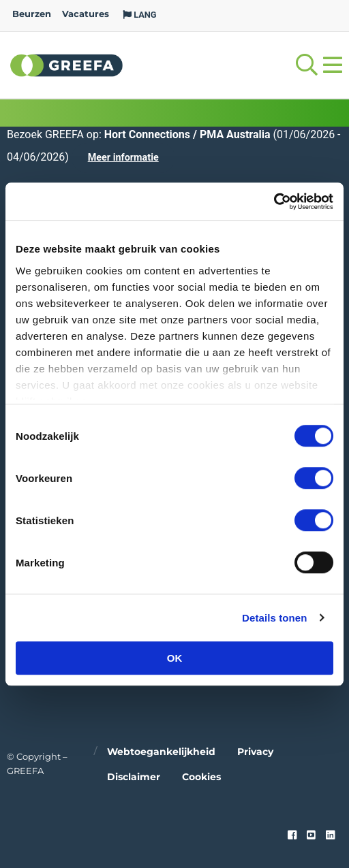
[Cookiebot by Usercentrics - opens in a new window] (274, 202)
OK (175, 658)
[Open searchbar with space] (307, 65)
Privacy (255, 752)
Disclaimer (134, 777)
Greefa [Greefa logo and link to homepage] (67, 65)
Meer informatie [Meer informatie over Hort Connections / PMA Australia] (123, 158)
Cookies (201, 777)
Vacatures (86, 14)
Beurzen (32, 14)
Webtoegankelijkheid (161, 752)
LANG (140, 15)
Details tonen (274, 618)
